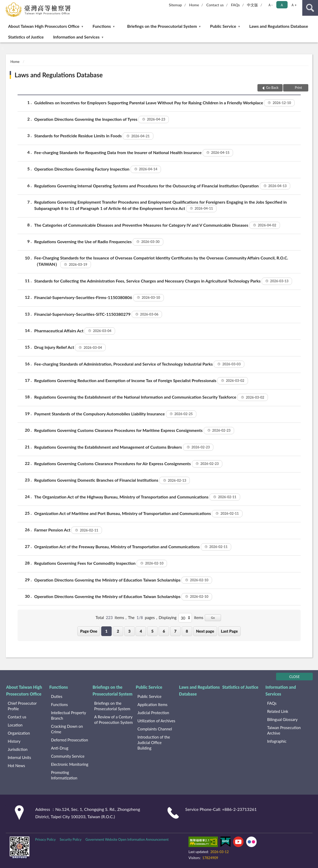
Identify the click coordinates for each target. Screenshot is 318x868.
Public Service (223, 26)
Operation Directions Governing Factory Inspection (98, 169)
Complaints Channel (155, 729)
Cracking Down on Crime (67, 729)
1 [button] (107, 631)
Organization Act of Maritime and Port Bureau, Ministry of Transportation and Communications (138, 514)
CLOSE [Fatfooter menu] (294, 677)
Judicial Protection (153, 713)
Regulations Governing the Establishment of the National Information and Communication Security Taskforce (151, 397)
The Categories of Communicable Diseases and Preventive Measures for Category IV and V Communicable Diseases (157, 225)
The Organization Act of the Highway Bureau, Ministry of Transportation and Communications (137, 497)
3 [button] (129, 631)
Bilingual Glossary (282, 719)
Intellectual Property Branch (68, 715)
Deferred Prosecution (69, 740)
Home (194, 5)
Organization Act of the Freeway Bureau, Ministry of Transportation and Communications (133, 547)
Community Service (68, 756)
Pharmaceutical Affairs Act (75, 331)
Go (213, 618)
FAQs (235, 5)
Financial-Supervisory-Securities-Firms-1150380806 (99, 298)
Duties (56, 696)
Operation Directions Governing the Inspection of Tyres (102, 120)
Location (15, 725)
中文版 (252, 5)
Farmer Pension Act (68, 530)
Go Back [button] (272, 88)
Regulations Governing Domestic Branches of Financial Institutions (112, 480)
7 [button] (176, 631)
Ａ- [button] (270, 5)
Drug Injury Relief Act (70, 348)
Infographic (277, 741)
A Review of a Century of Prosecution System (113, 720)
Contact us (215, 5)
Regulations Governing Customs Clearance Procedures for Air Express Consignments (128, 464)
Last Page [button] (230, 631)
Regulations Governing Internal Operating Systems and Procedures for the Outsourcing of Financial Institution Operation (162, 186)
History (14, 741)
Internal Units (20, 757)
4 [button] (141, 631)
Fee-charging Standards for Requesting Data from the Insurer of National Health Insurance (134, 153)
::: (4, 4)
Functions (102, 26)
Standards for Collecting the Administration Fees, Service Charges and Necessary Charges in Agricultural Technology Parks (163, 281)
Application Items (152, 704)
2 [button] (118, 631)
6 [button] (164, 631)
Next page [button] (205, 631)
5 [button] (152, 631)
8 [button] (187, 631)
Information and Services (76, 37)
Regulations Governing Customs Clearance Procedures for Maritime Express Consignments (134, 431)
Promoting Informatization (64, 775)
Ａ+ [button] (294, 5)
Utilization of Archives (156, 721)
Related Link (278, 711)
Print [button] (298, 88)
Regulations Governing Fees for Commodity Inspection (101, 563)
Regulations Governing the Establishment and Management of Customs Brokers (124, 447)
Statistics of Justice (26, 37)
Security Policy (71, 839)
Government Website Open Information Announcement (127, 839)
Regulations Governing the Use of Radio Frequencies (99, 242)
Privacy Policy (45, 839)
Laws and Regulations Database (279, 26)
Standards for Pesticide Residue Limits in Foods (94, 136)
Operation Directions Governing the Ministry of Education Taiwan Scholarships (123, 580)
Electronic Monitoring (69, 764)
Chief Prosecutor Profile (22, 706)
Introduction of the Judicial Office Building (154, 742)
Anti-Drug (60, 748)
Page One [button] (89, 631)
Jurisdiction (18, 749)
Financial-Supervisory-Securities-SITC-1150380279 (98, 314)
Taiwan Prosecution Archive (284, 730)
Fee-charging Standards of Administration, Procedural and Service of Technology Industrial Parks (139, 364)
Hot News (17, 766)
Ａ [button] (282, 5)
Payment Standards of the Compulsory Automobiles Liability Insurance (115, 414)
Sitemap (175, 5)
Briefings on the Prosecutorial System (162, 26)
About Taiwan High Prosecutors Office (44, 26)
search (310, 8)
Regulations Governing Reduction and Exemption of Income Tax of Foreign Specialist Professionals (141, 381)
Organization (19, 733)
